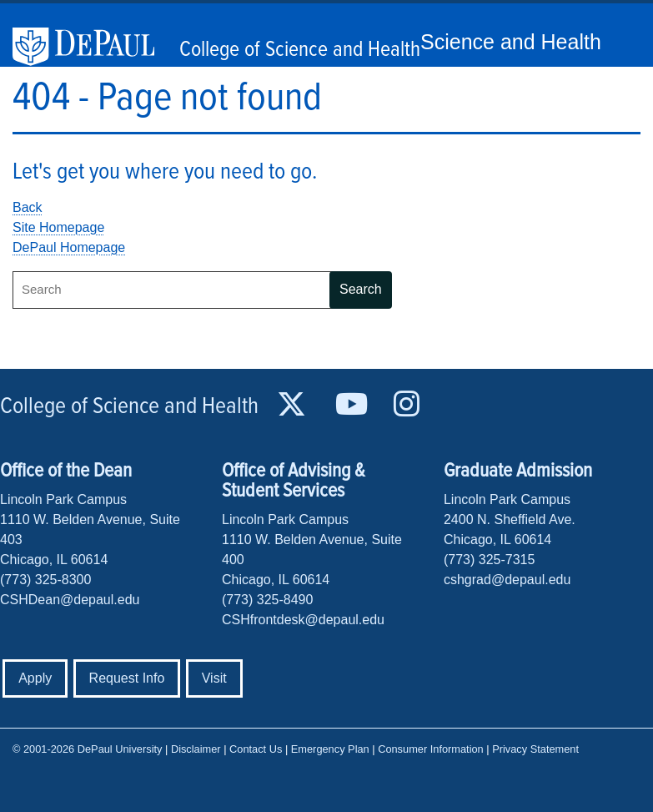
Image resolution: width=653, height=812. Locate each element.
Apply (35, 678)
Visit (214, 678)
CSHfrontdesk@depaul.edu (303, 620)
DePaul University (92, 47)
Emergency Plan (330, 749)
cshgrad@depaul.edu (507, 580)
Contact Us (256, 749)
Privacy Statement (535, 749)
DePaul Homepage (69, 247)
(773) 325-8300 (45, 580)
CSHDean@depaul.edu (70, 600)
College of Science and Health (300, 50)
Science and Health (511, 42)
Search (361, 289)
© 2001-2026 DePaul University (87, 749)
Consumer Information (431, 749)
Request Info (127, 678)
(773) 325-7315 (489, 560)
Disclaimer (196, 749)
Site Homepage (58, 227)
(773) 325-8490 (267, 600)
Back (28, 207)
